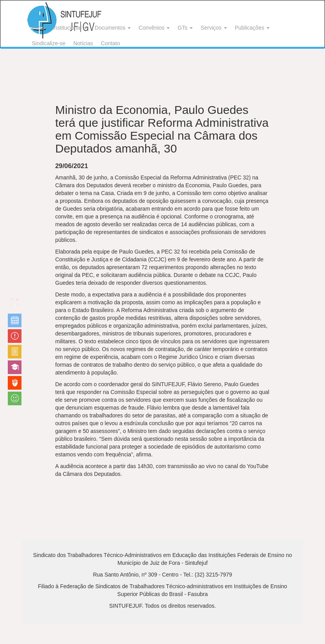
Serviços (214, 28)
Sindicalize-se (49, 43)
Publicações (252, 28)
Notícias (83, 43)
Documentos (113, 28)
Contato (110, 43)
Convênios (154, 28)
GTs (185, 28)
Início (38, 28)
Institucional (70, 28)
